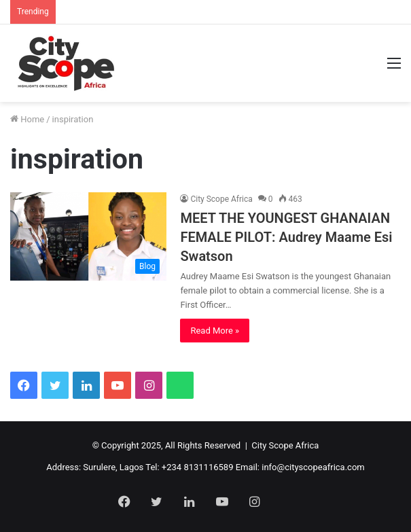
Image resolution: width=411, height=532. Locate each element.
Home (27, 119)
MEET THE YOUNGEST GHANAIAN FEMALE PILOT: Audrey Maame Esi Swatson (286, 237)
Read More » (215, 331)
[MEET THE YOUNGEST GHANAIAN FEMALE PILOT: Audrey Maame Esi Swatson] (88, 236)
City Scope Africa (221, 199)
